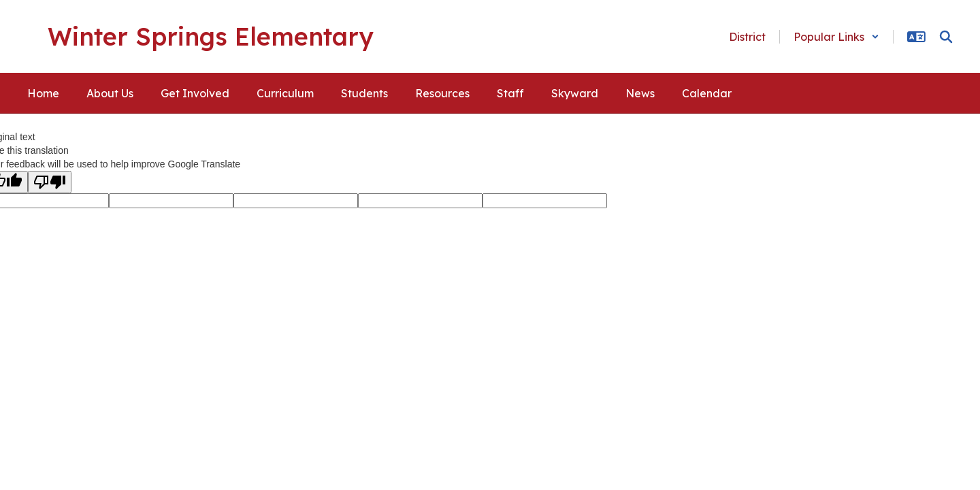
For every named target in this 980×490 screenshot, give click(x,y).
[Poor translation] (50, 182)
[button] (836, 37)
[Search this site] (946, 37)
